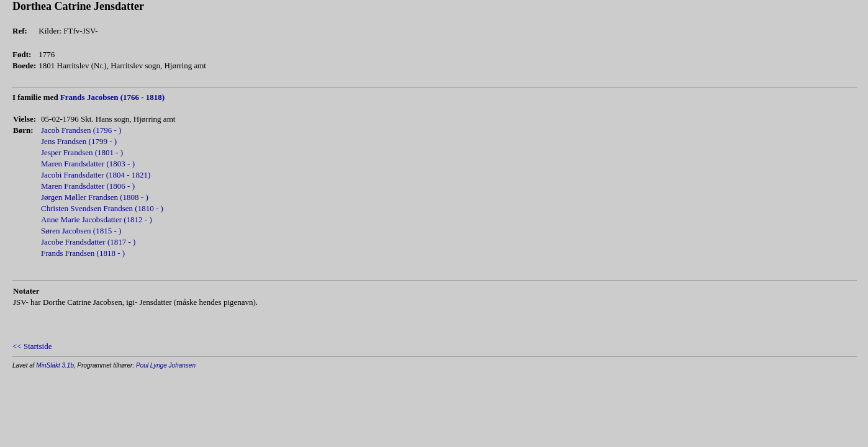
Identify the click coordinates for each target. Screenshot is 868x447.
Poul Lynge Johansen (166, 365)
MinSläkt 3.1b (55, 365)
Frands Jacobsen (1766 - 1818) (112, 97)
